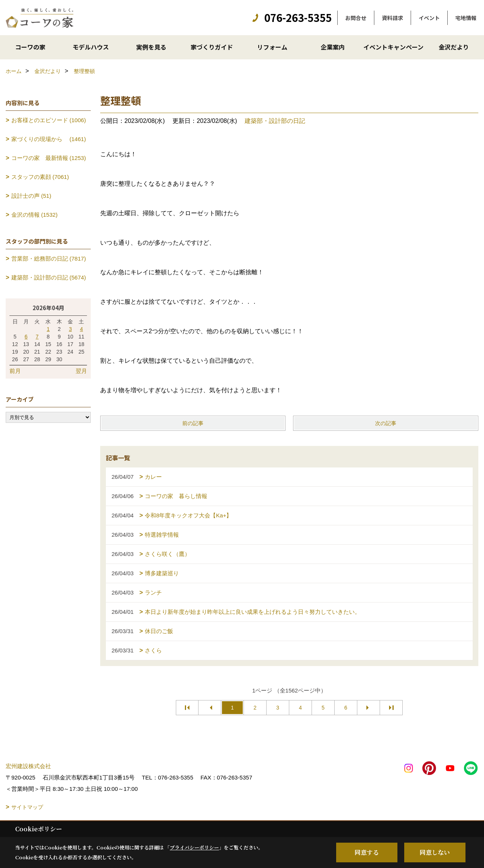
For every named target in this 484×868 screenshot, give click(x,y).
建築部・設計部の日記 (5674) (49, 277)
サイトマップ (27, 807)
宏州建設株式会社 (28, 766)
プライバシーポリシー (194, 847)
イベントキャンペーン (393, 47)
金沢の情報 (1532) (35, 215)
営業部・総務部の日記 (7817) (49, 259)
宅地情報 (466, 18)
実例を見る (151, 47)
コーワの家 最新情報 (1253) (49, 158)
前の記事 (193, 423)
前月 (15, 371)
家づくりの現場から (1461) (49, 139)
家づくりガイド (212, 47)
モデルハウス (91, 47)
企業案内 (333, 47)
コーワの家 (30, 47)
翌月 (81, 371)
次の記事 (386, 423)
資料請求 (392, 18)
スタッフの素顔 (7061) (40, 177)
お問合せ (356, 18)
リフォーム (272, 47)
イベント (429, 18)
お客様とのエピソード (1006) (49, 120)
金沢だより (454, 47)
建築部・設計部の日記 (275, 121)
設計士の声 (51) (31, 196)
